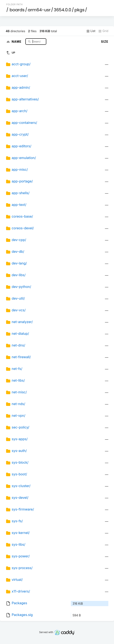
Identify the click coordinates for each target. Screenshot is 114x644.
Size (105, 42)
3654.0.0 (63, 10)
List (91, 31)
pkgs (79, 10)
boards (17, 10)
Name (17, 41)
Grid (103, 31)
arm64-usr (39, 10)
